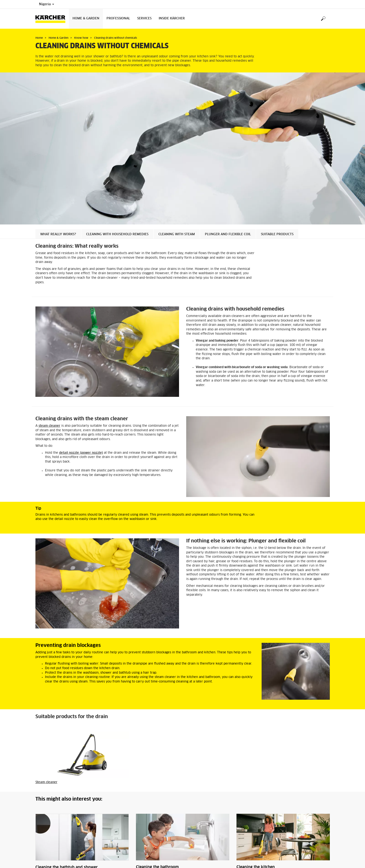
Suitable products (277, 234)
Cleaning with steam (177, 234)
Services (144, 19)
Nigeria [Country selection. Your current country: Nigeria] (47, 4)
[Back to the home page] (52, 19)
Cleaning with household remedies (117, 234)
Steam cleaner (46, 782)
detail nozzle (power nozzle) (81, 453)
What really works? (58, 234)
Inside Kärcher (172, 19)
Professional (118, 19)
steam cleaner (49, 426)
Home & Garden (86, 19)
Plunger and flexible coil (228, 234)
